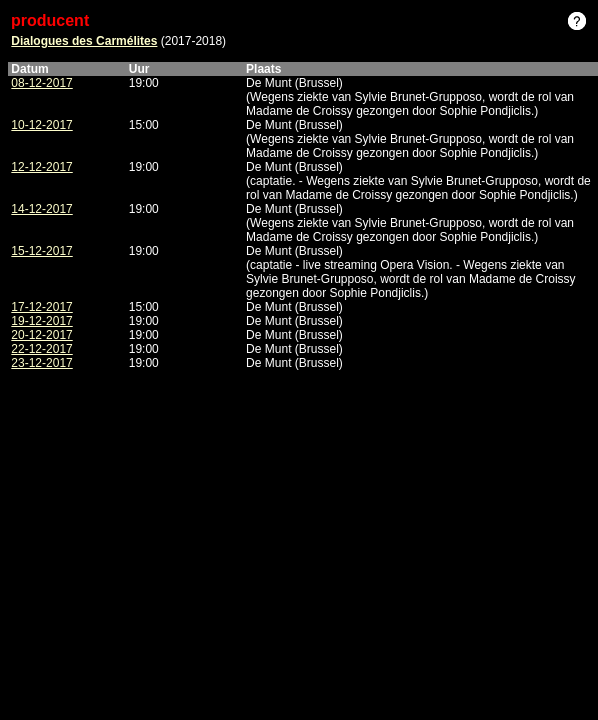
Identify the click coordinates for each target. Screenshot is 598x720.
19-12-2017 (41, 321)
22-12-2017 (41, 349)
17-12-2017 (41, 307)
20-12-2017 (41, 335)
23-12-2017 (41, 363)
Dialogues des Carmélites (84, 41)
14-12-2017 (41, 209)
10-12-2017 (41, 125)
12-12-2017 (41, 167)
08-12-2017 (41, 83)
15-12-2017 (41, 251)
